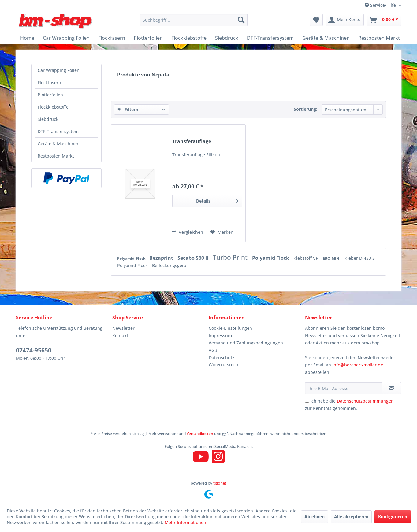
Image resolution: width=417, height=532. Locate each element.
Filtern (128, 109)
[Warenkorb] (384, 20)
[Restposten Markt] (379, 38)
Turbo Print (231, 257)
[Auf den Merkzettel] (222, 232)
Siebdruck (48, 119)
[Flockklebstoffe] (189, 38)
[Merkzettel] (316, 20)
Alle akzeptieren (351, 517)
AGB (213, 350)
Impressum (220, 335)
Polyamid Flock (271, 258)
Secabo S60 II (194, 258)
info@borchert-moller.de (358, 365)
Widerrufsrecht (224, 365)
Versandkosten (200, 434)
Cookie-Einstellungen (230, 328)
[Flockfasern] (112, 38)
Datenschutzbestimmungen (365, 401)
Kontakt (120, 335)
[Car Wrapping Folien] (66, 38)
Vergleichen (188, 232)
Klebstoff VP (307, 258)
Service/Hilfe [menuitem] (381, 5)
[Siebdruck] (227, 38)
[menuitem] (194, 20)
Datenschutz (222, 357)
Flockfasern (49, 82)
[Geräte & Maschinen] (326, 38)
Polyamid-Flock (132, 258)
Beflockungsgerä (169, 265)
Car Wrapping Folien (59, 70)
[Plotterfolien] (148, 38)
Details (217, 200)
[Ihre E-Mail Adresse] (344, 388)
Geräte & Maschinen (59, 144)
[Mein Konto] (345, 20)
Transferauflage (192, 141)
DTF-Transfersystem (58, 131)
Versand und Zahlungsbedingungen (246, 343)
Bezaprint (162, 258)
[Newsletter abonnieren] (391, 388)
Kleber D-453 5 (360, 258)
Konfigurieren (393, 517)
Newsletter (123, 328)
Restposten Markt (56, 156)
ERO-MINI (332, 258)
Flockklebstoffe (53, 107)
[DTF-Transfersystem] (270, 38)
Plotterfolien (50, 95)
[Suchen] (241, 20)
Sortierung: (305, 109)
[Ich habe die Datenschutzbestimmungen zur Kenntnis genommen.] (307, 401)
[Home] (27, 38)
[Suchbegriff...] (194, 20)
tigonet (220, 483)
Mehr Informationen (185, 522)
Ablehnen (315, 517)
